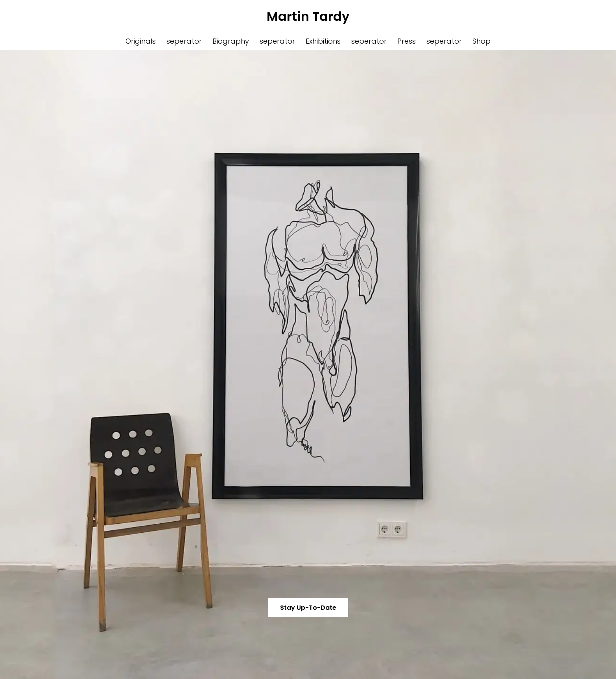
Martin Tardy (308, 16)
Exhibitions (323, 41)
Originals (141, 41)
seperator (184, 41)
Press (407, 41)
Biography (231, 41)
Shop (481, 41)
